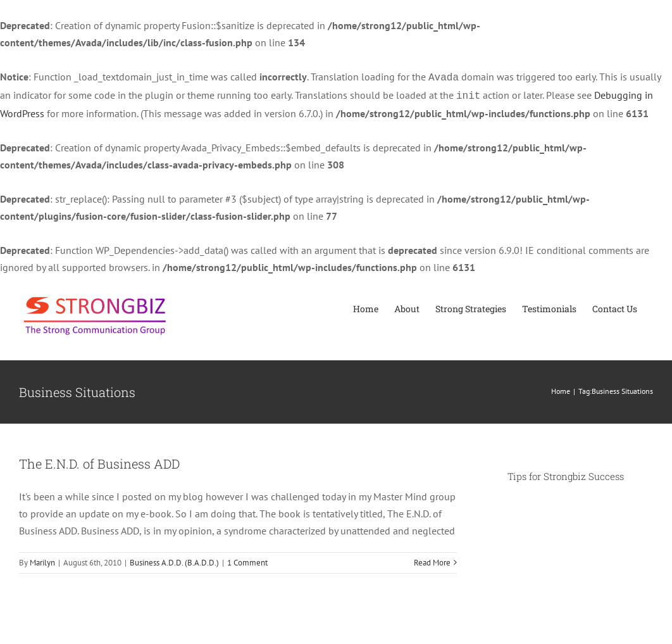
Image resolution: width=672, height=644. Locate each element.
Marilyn (42, 560)
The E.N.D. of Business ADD (99, 461)
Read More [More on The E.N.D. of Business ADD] (432, 560)
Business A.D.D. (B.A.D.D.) (174, 560)
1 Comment (247, 560)
